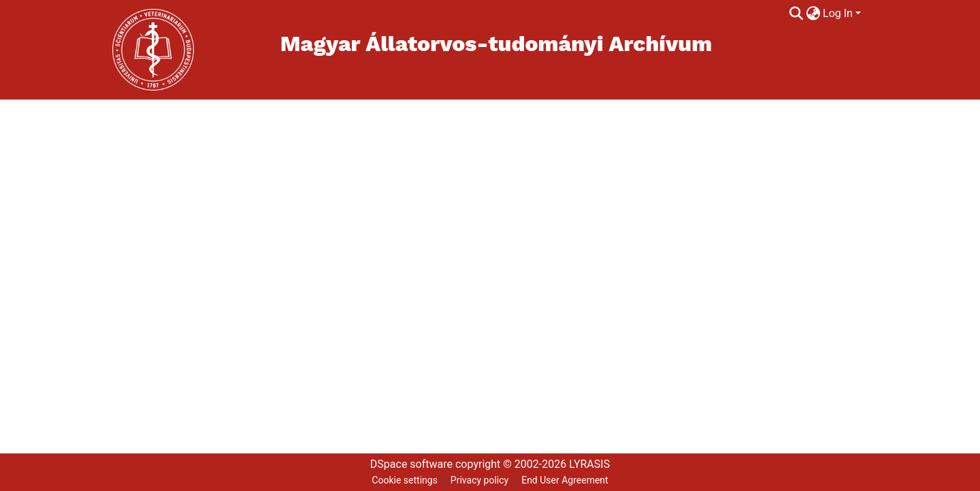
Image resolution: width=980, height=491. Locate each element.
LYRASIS (589, 464)
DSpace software (411, 464)
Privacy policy (479, 480)
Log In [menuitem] (838, 13)
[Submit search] (796, 14)
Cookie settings (405, 480)
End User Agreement (565, 480)
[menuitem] (813, 14)
